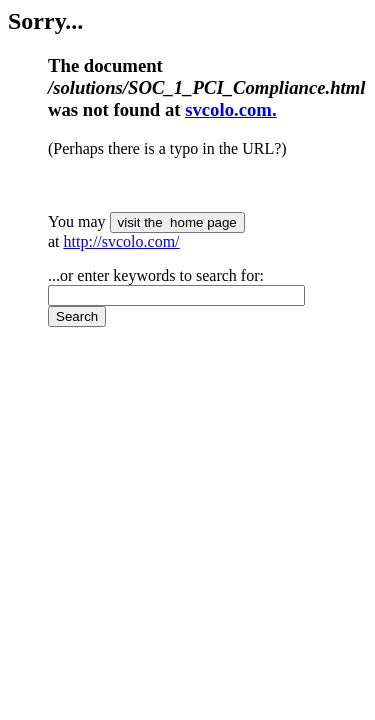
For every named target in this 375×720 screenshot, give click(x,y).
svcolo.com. (230, 109)
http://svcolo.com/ (122, 241)
